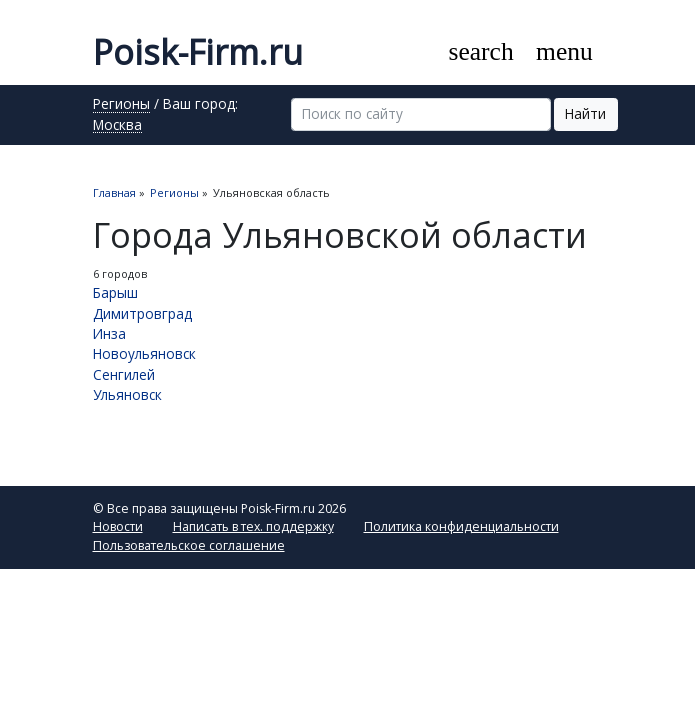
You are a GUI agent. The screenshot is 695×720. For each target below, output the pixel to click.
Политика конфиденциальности (461, 526)
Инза (109, 333)
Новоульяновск (144, 353)
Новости (118, 526)
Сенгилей (124, 374)
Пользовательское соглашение (189, 545)
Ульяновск (127, 394)
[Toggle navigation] (564, 52)
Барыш (115, 292)
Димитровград (142, 313)
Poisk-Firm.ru (198, 52)
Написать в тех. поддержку (253, 526)
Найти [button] (585, 113)
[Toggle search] (481, 52)
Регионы (121, 105)
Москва (117, 126)
